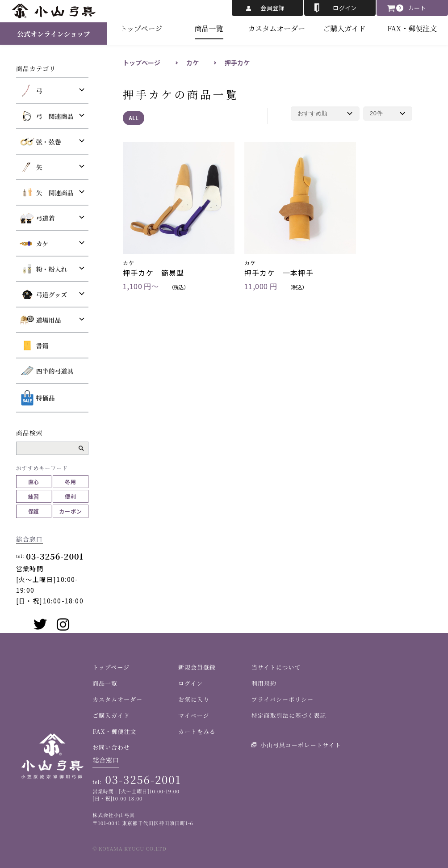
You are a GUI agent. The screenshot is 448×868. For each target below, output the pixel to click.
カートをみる (197, 731)
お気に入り (194, 699)
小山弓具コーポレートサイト (301, 745)
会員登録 (272, 8)
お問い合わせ (111, 747)
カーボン (71, 511)
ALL (134, 118)
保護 (34, 511)
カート (417, 8)
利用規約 (264, 683)
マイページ (194, 715)
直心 (34, 482)
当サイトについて (276, 667)
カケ (193, 63)
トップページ (141, 28)
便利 (71, 496)
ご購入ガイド (344, 28)
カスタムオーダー (276, 28)
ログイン (345, 8)
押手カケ (237, 63)
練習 (34, 496)
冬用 (71, 482)
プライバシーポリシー (283, 699)
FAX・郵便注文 (412, 28)
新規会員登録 (197, 667)
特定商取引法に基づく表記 (289, 715)
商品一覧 (209, 28)
